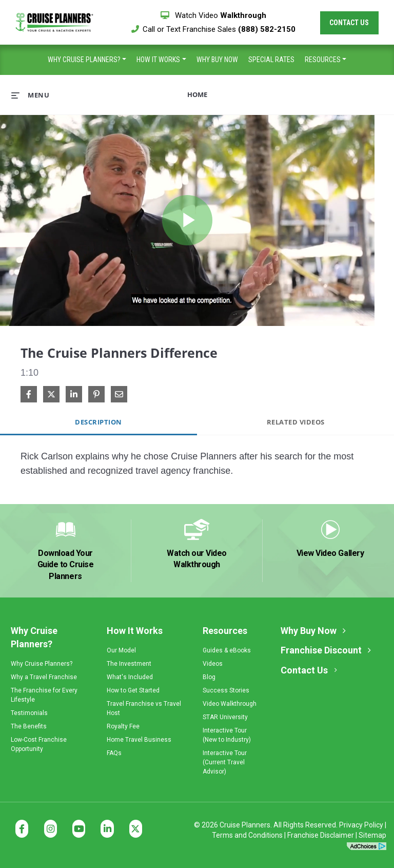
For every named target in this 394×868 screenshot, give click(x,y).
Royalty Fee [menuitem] (123, 726)
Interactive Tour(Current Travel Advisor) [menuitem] (225, 762)
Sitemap (372, 835)
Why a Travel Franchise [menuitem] (44, 677)
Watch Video (213, 15)
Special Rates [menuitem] (271, 60)
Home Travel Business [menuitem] (139, 740)
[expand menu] (30, 95)
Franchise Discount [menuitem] (321, 650)
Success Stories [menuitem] (226, 690)
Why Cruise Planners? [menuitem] (84, 60)
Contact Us (349, 23)
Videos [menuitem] (213, 664)
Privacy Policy (361, 825)
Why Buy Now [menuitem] (217, 60)
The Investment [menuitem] (129, 664)
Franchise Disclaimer (321, 835)
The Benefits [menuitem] (29, 726)
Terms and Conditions (247, 835)
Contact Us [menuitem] (304, 670)
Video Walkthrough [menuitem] (230, 704)
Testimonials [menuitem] (29, 713)
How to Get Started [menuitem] (133, 690)
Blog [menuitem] (209, 677)
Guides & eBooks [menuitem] (227, 650)
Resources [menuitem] (323, 60)
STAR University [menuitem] (225, 717)
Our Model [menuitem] (121, 650)
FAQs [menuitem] (114, 753)
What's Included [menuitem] (130, 677)
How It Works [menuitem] (158, 60)
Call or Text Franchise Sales (213, 29)
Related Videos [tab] (296, 422)
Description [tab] (98, 422)
